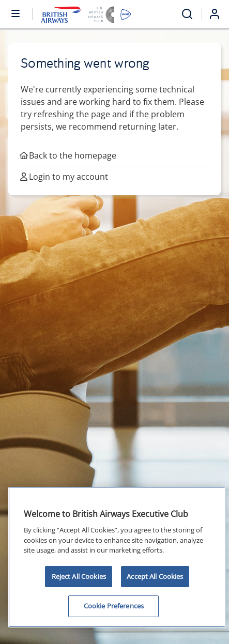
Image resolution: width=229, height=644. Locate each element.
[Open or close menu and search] (16, 13)
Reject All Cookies (79, 576)
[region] (117, 557)
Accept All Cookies (155, 576)
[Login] (219, 14)
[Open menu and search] (187, 14)
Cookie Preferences (114, 606)
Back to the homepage (68, 155)
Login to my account (64, 177)
